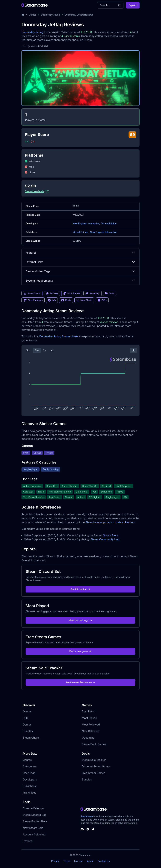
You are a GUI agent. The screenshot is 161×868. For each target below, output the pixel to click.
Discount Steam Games (96, 766)
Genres (27, 760)
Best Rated (88, 711)
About (90, 861)
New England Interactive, (86, 223)
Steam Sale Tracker (94, 760)
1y (45, 350)
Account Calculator (35, 834)
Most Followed (91, 725)
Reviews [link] (52, 293)
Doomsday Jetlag (50, 15)
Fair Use (79, 861)
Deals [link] (110, 293)
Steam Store (111, 535)
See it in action (80, 589)
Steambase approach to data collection (110, 522)
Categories (30, 766)
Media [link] (66, 300)
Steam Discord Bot (34, 815)
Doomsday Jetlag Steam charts (59, 336)
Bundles (28, 731)
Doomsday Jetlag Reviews (79, 15)
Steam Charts (31, 738)
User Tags (29, 773)
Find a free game (80, 651)
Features (80, 253)
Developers (30, 779)
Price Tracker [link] (72, 293)
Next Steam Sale (33, 828)
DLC (25, 718)
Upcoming (88, 738)
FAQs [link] (102, 300)
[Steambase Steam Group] (88, 829)
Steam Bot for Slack (35, 821)
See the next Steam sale (81, 682)
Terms (67, 861)
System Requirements (80, 281)
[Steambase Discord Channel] (82, 829)
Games (33, 15)
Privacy (55, 861)
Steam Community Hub (105, 539)
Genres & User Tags (80, 271)
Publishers (29, 786)
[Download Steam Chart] (133, 350)
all (52, 350)
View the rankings (80, 620)
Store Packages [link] (33, 300)
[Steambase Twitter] (93, 829)
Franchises (30, 793)
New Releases (91, 731)
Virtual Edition (109, 223)
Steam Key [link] (93, 293)
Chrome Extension (34, 808)
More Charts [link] (84, 300)
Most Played (89, 718)
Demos (27, 725)
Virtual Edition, (81, 232)
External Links (80, 262)
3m (28, 350)
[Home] (23, 15)
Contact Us (104, 861)
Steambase (87, 816)
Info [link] (52, 300)
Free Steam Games (94, 773)
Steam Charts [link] (32, 293)
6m (37, 350)
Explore (133, 5)
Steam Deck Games (94, 744)
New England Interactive (103, 232)
